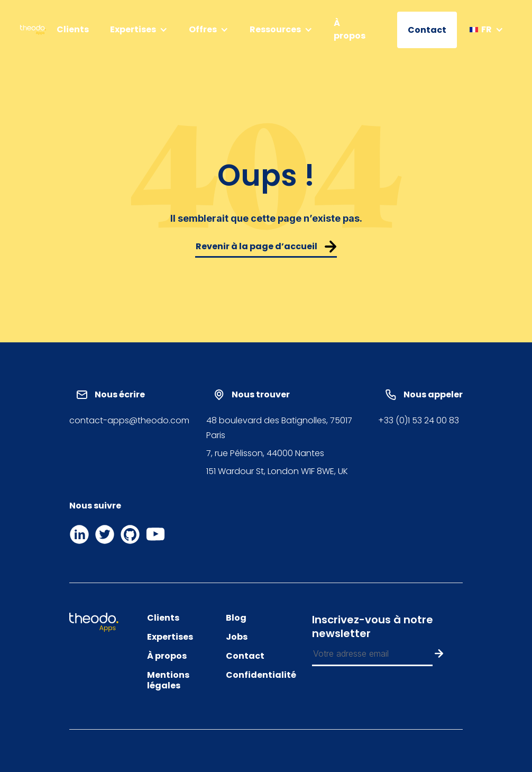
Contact (427, 30)
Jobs (237, 637)
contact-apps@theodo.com (129, 420)
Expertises (170, 637)
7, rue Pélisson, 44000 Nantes (265, 453)
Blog (236, 618)
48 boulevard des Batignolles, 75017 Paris (279, 428)
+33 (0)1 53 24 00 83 (419, 420)
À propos (350, 29)
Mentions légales (168, 680)
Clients (73, 29)
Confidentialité (261, 675)
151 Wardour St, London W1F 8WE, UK (277, 471)
